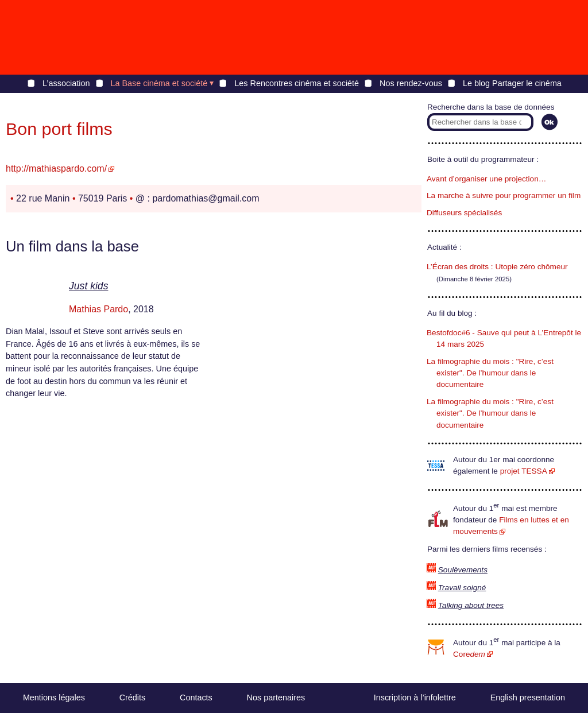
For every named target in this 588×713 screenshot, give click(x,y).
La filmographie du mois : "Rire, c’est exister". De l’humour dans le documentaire (490, 373)
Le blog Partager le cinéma (512, 83)
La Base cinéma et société (159, 83)
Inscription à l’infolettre (415, 697)
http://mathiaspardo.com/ (56, 168)
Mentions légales (54, 697)
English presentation (528, 697)
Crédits (133, 697)
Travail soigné (462, 588)
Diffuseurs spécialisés (464, 213)
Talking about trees (471, 605)
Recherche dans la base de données (491, 107)
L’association (66, 83)
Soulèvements (463, 570)
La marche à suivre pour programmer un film (504, 195)
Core (469, 654)
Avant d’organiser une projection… (486, 179)
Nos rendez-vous (411, 83)
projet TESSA (524, 471)
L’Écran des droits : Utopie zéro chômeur (497, 267)
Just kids (88, 286)
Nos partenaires (276, 697)
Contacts (196, 697)
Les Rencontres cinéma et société (297, 83)
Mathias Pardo (98, 309)
